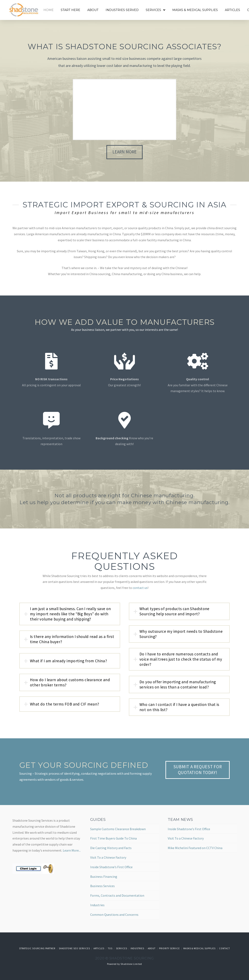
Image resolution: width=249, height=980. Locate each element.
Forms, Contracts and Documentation (117, 895)
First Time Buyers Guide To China (113, 838)
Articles (99, 948)
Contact (224, 948)
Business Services (102, 886)
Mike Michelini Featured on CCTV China (195, 848)
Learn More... (72, 850)
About (152, 948)
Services (122, 948)
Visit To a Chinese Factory (108, 857)
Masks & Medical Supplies (199, 948)
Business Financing (104, 877)
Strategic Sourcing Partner (37, 948)
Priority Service (169, 948)
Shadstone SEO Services (74, 948)
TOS (110, 948)
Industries (97, 905)
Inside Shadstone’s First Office (111, 867)
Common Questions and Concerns (114, 915)
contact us (140, 588)
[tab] (70, 614)
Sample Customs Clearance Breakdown (118, 829)
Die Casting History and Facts (111, 848)
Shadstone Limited (131, 964)
